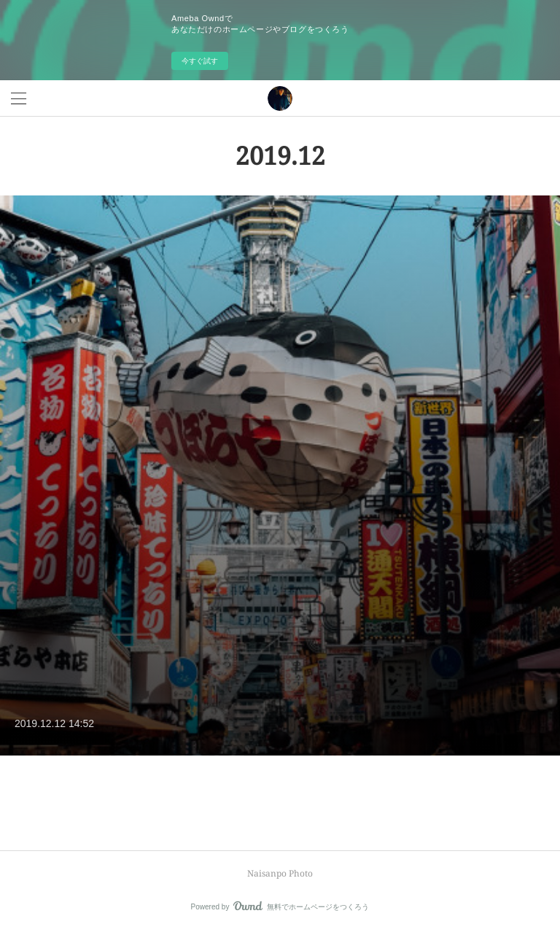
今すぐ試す (200, 61)
